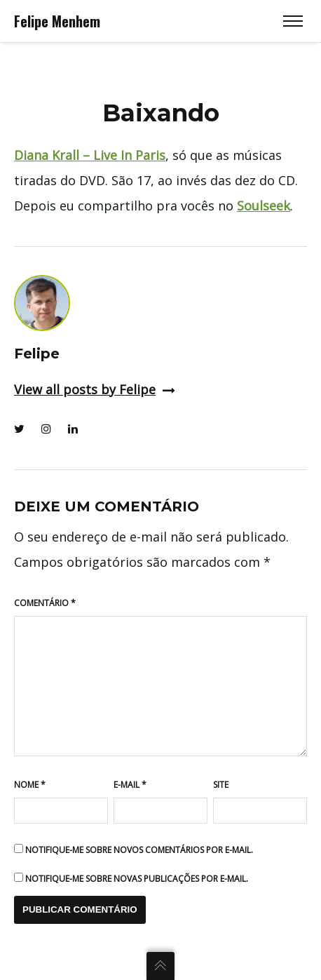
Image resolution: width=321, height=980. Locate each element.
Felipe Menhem (57, 21)
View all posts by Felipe (95, 389)
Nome (30, 785)
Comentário (45, 603)
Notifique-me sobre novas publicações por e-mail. (137, 879)
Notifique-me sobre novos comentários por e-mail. (139, 850)
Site (221, 785)
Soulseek (264, 206)
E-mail (130, 785)
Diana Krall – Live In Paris (90, 155)
